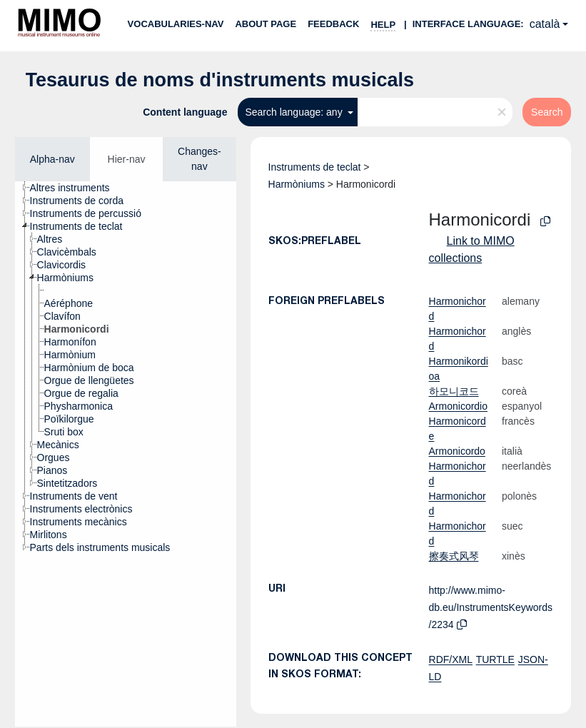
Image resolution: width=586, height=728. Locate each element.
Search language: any (295, 112)
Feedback (333, 24)
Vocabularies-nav (176, 24)
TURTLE (495, 659)
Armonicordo (457, 451)
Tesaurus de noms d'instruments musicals (220, 80)
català (545, 24)
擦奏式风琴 (454, 556)
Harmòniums (297, 184)
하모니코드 (454, 391)
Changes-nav (199, 159)
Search (547, 112)
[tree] (126, 454)
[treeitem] (76, 188)
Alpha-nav (52, 159)
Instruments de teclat (315, 167)
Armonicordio (458, 406)
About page (266, 24)
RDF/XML (451, 659)
